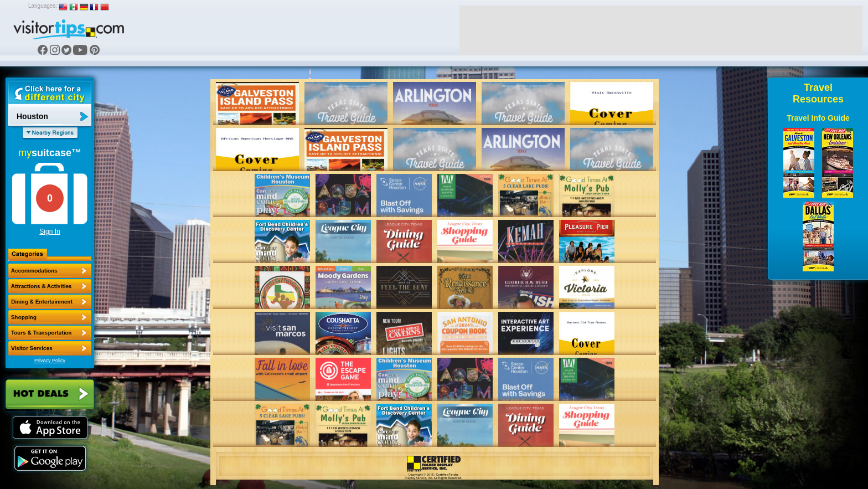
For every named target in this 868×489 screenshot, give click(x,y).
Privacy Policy (50, 361)
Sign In (50, 231)
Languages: (43, 6)
